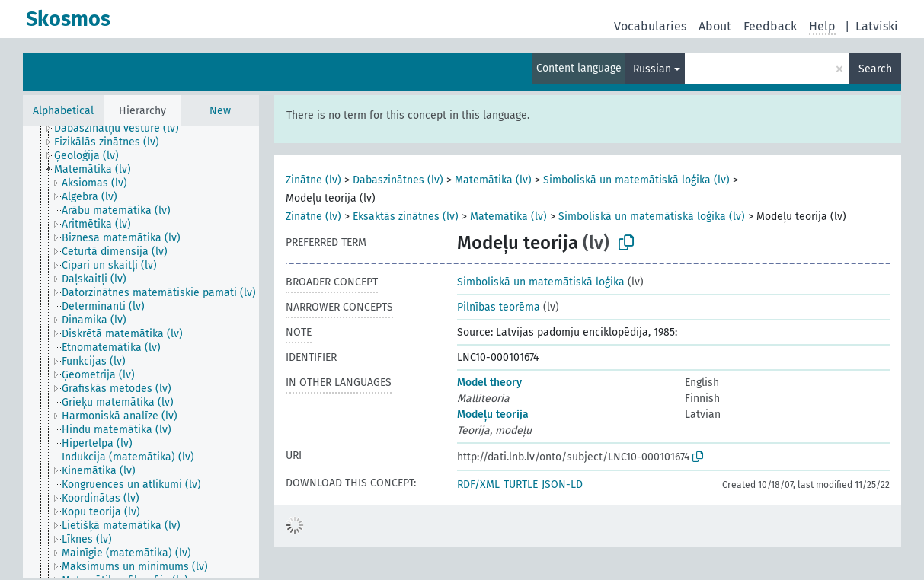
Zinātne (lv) (313, 180)
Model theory (489, 382)
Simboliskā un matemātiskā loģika (541, 282)
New (220, 111)
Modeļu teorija (493, 414)
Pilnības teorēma (499, 307)
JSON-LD (562, 484)
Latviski (877, 26)
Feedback (770, 26)
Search (875, 69)
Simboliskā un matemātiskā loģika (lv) (636, 180)
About (715, 26)
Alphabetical (63, 111)
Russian (652, 69)
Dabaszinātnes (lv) (398, 180)
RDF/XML (478, 484)
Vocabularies (650, 26)
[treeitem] (123, 129)
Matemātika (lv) (493, 180)
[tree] (141, 352)
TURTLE (521, 484)
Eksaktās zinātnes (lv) (406, 217)
